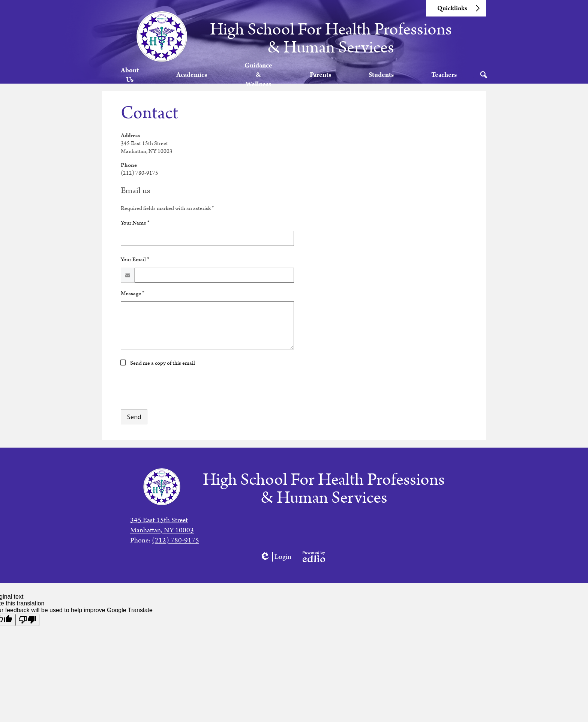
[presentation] (178, 395)
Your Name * (135, 230)
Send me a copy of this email (162, 370)
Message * (133, 300)
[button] (130, 78)
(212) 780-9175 (175, 540)
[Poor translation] (27, 620)
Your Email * (135, 266)
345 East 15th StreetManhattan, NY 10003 (162, 525)
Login (275, 557)
